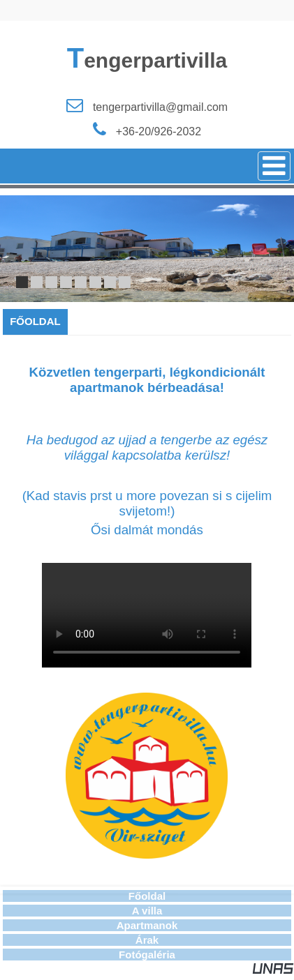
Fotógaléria (147, 955)
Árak (147, 940)
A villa (147, 911)
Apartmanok (147, 925)
